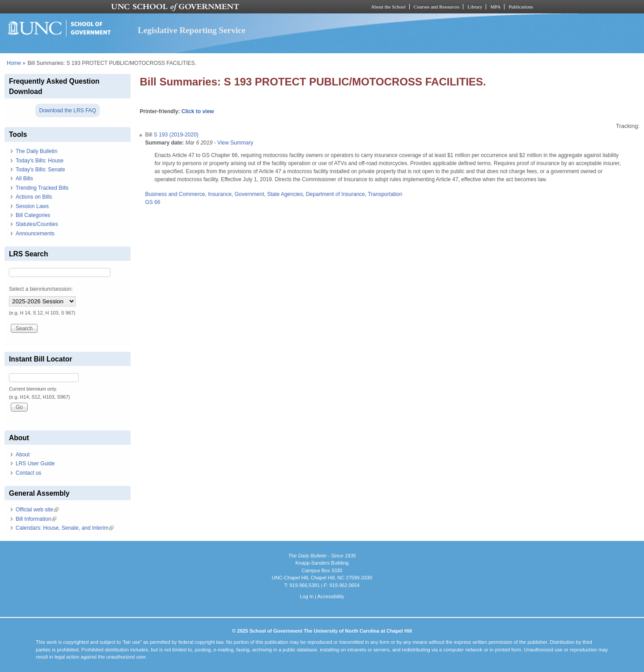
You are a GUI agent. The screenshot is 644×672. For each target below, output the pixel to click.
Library (475, 7)
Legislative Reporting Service (192, 30)
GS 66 (153, 202)
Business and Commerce (175, 194)
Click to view (198, 111)
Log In (307, 596)
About (23, 455)
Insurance (220, 194)
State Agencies (285, 194)
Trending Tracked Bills (42, 188)
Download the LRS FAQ (67, 111)
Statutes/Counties (37, 224)
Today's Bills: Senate (40, 170)
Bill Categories (33, 215)
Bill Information (36, 519)
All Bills (24, 179)
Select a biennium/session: (41, 289)
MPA (495, 7)
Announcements (35, 234)
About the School (388, 7)
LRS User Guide (35, 464)
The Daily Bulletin (36, 151)
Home (14, 63)
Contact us (28, 473)
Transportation (385, 194)
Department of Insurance (335, 194)
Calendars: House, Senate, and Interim (65, 528)
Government (250, 194)
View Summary (235, 143)
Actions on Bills (34, 197)
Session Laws (32, 206)
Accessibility (330, 596)
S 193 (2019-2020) (176, 135)
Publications (521, 7)
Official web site (37, 510)
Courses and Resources (436, 7)
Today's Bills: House (40, 161)
